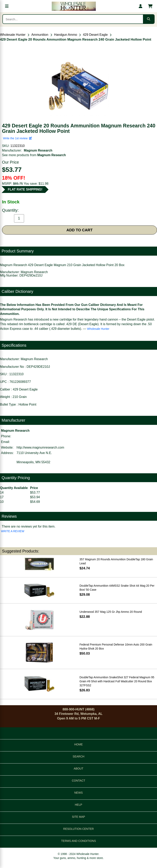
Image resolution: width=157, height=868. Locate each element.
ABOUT (78, 769)
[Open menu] (7, 6)
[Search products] (73, 19)
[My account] (141, 6)
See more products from (34, 155)
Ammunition (40, 35)
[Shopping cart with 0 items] (150, 6)
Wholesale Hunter (13, 35)
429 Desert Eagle (95, 35)
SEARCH (78, 756)
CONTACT (78, 781)
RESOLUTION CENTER (78, 829)
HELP (78, 805)
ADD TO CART (80, 230)
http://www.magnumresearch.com (40, 447)
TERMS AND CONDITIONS (78, 841)
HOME (79, 744)
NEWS (79, 793)
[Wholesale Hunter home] (74, 6)
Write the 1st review (17, 138)
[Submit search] (149, 19)
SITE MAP (78, 817)
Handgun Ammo (66, 35)
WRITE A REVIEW (13, 531)
